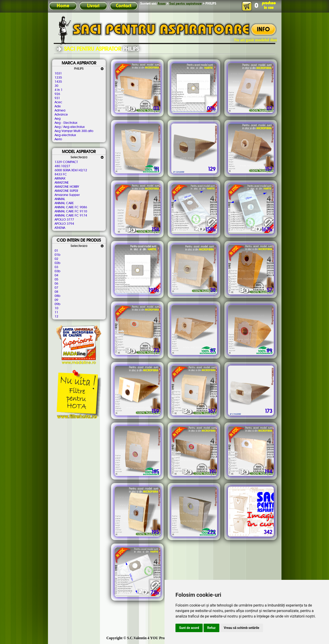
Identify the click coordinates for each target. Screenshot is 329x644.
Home (63, 6)
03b (57, 271)
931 (57, 98)
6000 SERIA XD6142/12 (71, 170)
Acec (58, 102)
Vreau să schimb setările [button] (242, 628)
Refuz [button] (211, 628)
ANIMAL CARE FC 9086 (71, 207)
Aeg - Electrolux (66, 123)
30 (56, 86)
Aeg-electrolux (65, 135)
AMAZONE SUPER (66, 191)
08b (57, 296)
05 (56, 280)
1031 (58, 74)
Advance (61, 115)
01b (57, 255)
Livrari (93, 6)
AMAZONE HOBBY (67, 187)
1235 (58, 78)
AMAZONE (62, 183)
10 (56, 308)
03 (56, 267)
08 (56, 292)
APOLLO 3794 (64, 224)
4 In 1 (59, 90)
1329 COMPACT (66, 162)
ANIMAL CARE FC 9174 (71, 216)
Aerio (58, 139)
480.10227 (62, 166)
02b (57, 263)
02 (56, 259)
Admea (60, 111)
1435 (58, 82)
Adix (58, 106)
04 (56, 275)
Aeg (58, 119)
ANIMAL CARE (64, 203)
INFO (263, 30)
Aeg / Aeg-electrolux (70, 127)
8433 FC (61, 174)
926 (57, 94)
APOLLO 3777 (64, 220)
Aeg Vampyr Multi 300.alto (74, 131)
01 (56, 251)
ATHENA (60, 228)
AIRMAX (60, 179)
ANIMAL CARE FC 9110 (71, 211)
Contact (124, 6)
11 (56, 312)
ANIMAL (60, 199)
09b (57, 304)
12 (56, 317)
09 (56, 300)
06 (56, 284)
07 (56, 288)
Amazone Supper (67, 195)
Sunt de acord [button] (189, 628)
